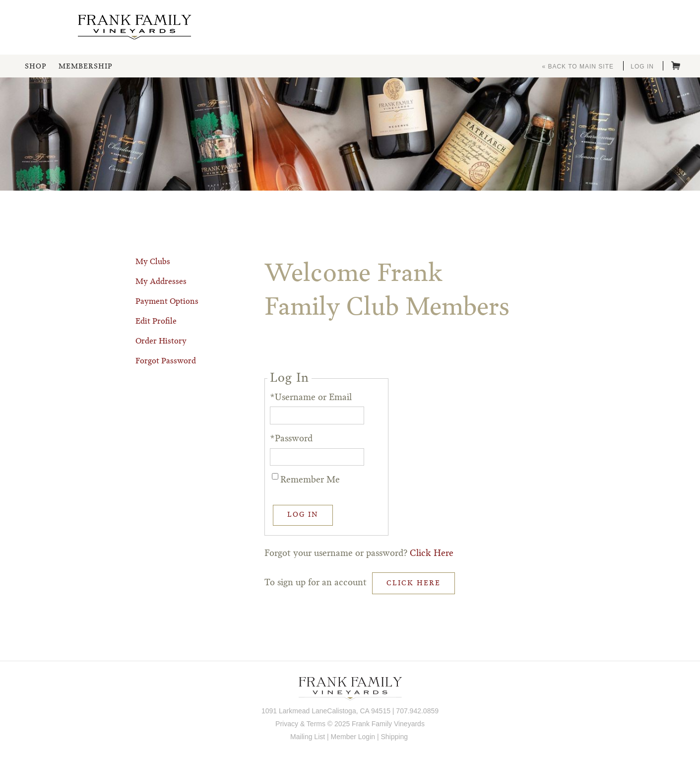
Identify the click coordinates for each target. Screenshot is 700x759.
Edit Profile (156, 322)
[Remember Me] (275, 476)
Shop (35, 67)
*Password (291, 439)
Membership (85, 67)
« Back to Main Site (578, 67)
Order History (161, 342)
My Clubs (153, 262)
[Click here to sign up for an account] (414, 583)
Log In (642, 67)
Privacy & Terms (300, 724)
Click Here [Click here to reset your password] (432, 553)
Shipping (394, 737)
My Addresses (161, 282)
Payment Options (167, 302)
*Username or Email (311, 398)
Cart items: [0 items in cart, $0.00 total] (676, 66)
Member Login (353, 737)
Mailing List (308, 737)
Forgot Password (166, 361)
